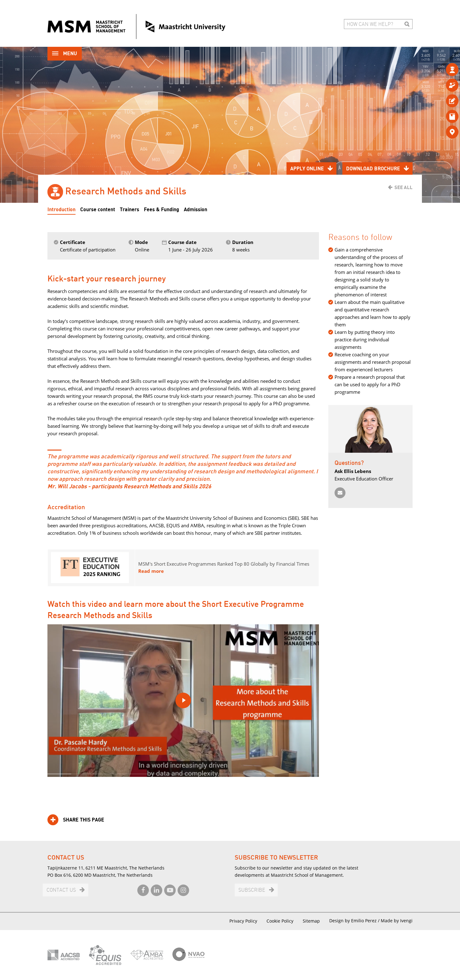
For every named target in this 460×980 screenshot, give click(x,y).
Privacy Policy (243, 921)
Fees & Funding (161, 210)
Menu (65, 54)
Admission (196, 210)
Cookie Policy (280, 921)
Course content (98, 210)
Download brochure (373, 169)
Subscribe (252, 890)
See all (404, 188)
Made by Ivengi (397, 921)
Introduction (61, 210)
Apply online (307, 169)
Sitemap (311, 921)
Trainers (130, 210)
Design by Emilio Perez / (355, 921)
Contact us (61, 890)
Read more (151, 571)
